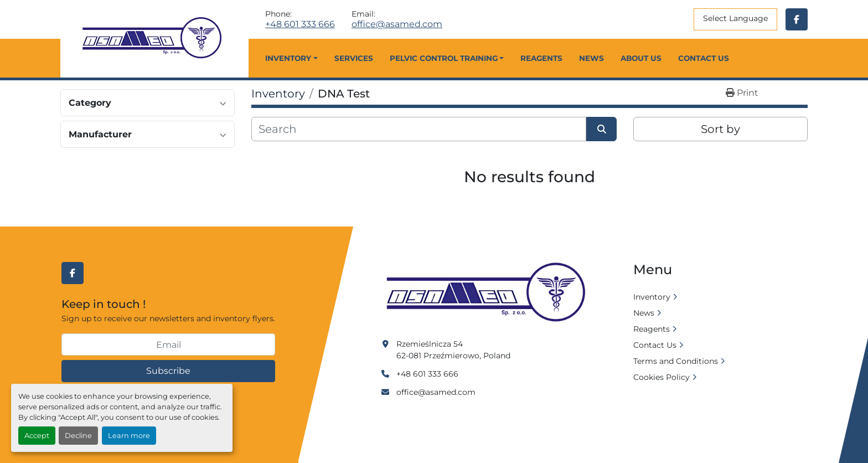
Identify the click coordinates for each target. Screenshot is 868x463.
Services (354, 58)
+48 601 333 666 (300, 24)
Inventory (288, 58)
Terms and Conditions (676, 361)
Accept (37, 436)
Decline (78, 436)
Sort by (720, 129)
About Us (641, 58)
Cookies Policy (662, 377)
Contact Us (704, 58)
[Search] (419, 129)
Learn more (129, 436)
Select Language (735, 18)
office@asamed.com (397, 24)
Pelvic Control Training (444, 58)
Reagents (541, 58)
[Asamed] (489, 293)
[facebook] (797, 19)
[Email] (168, 344)
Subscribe (168, 371)
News (591, 58)
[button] (291, 58)
